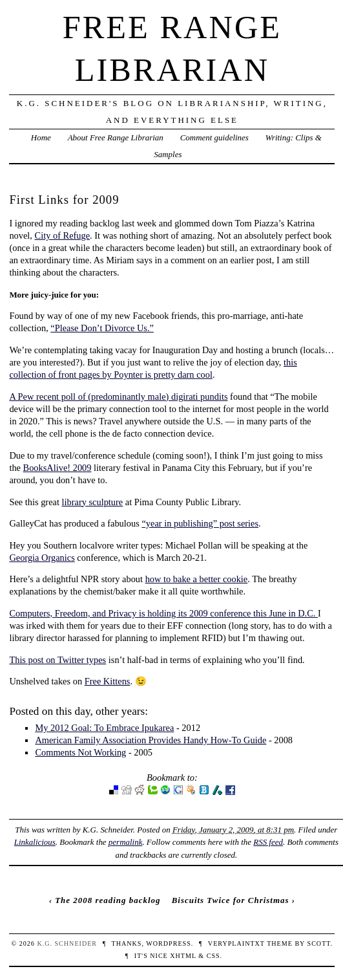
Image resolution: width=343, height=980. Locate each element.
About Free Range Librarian (116, 137)
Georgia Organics (42, 558)
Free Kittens (108, 681)
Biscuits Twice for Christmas (231, 900)
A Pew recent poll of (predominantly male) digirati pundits (118, 397)
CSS (213, 956)
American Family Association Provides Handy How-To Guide (151, 740)
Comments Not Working (80, 752)
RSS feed (268, 842)
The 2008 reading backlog (108, 900)
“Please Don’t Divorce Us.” (102, 328)
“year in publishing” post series (200, 523)
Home (41, 137)
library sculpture (93, 502)
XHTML (183, 956)
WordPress (168, 943)
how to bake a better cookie (197, 579)
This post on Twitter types (57, 660)
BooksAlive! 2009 (57, 468)
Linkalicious (35, 842)
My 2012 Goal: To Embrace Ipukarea (104, 728)
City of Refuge (63, 235)
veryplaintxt (236, 943)
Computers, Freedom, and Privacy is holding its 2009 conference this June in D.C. (163, 613)
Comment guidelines (214, 137)
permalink (126, 842)
